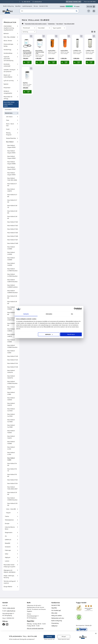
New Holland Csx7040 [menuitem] (11, 410)
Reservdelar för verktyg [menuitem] (8, 98)
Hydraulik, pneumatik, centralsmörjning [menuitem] (8, 59)
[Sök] (77, 11)
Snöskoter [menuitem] (8, 547)
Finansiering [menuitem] (55, 623)
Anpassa (49, 334)
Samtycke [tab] (26, 314)
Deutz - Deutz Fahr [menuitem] (10, 125)
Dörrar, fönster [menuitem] (8, 41)
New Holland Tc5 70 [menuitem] (12, 470)
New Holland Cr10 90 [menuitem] (12, 504)
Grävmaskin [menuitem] (8, 110)
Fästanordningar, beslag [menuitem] (9, 45)
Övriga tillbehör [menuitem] (8, 587)
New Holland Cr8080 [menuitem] (11, 308)
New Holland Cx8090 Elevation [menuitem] (13, 292)
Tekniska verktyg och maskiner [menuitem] (10, 582)
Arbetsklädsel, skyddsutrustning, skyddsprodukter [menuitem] (9, 28)
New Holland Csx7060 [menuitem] (11, 421)
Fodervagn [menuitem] (8, 550)
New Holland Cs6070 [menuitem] (11, 404)
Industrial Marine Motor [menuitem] (10, 528)
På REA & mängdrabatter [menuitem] (8, 92)
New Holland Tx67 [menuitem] (13, 240)
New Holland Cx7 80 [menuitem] (12, 196)
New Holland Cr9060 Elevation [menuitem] (12, 382)
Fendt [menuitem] (8, 129)
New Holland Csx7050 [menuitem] (11, 415)
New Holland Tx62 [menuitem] (13, 222)
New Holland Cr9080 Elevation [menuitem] (12, 346)
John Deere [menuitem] (9, 117)
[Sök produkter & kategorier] (49, 11)
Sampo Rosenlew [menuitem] (11, 138)
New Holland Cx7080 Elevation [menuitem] (12, 270)
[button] (89, 11)
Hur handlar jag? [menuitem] (56, 610)
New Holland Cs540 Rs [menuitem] (11, 371)
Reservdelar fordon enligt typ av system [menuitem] (9, 566)
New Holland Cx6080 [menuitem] (11, 259)
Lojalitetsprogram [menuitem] (27, 6)
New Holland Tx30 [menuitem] (13, 356)
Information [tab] (49, 314)
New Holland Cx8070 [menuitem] (11, 335)
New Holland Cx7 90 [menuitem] (12, 201)
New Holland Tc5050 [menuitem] (11, 432)
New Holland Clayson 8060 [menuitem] (11, 157)
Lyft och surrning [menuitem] (9, 81)
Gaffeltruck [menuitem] (8, 540)
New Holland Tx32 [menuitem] (13, 360)
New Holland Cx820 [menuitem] (11, 459)
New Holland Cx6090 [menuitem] (11, 264)
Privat (64, 637)
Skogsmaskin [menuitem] (9, 533)
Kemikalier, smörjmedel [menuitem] (7, 65)
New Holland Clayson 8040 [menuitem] (11, 168)
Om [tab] (72, 314)
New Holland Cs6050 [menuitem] (11, 399)
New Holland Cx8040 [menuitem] (11, 330)
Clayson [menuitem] (8, 513)
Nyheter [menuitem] (6, 84)
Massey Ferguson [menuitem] (9, 134)
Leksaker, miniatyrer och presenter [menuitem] (10, 71)
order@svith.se (38, 2)
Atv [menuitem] (6, 536)
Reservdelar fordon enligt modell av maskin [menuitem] (9, 104)
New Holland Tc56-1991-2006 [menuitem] (12, 179)
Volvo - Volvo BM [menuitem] (11, 509)
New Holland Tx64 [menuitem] (13, 229)
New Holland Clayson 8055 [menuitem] (11, 152)
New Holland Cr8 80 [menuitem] (12, 297)
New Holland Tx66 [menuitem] (13, 236)
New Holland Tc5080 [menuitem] (11, 443)
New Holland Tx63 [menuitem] (13, 226)
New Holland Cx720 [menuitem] (11, 448)
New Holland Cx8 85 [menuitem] (12, 217)
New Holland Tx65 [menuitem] (13, 233)
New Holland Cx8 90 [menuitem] (12, 324)
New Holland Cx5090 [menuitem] (11, 253)
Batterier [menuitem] (6, 33)
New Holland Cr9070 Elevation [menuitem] (12, 319)
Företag (49, 637)
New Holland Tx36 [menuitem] (13, 367)
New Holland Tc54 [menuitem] (12, 483)
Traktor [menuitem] (7, 516)
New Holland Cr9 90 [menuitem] (12, 493)
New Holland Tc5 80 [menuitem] (12, 475)
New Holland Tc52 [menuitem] (12, 480)
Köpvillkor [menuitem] (18, 6)
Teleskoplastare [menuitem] (9, 520)
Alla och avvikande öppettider (35, 628)
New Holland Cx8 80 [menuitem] (12, 212)
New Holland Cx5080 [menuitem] (11, 248)
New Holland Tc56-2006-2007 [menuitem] (12, 488)
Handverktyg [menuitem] (7, 50)
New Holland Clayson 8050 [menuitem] (11, 174)
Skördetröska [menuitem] (9, 113)
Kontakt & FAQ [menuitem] (44, 6)
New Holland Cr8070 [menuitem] (11, 190)
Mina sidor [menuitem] (54, 613)
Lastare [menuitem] (7, 561)
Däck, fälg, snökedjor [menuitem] (9, 37)
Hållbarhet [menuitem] (54, 626)
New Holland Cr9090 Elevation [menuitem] (12, 499)
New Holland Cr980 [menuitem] (11, 393)
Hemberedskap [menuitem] (8, 53)
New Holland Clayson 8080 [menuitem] (11, 163)
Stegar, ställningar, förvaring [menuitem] (9, 577)
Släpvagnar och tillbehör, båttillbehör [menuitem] (10, 571)
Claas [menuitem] (8, 120)
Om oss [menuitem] (36, 6)
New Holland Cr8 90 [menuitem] (12, 303)
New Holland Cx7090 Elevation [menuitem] (12, 275)
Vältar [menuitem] (7, 554)
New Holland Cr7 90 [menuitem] (12, 185)
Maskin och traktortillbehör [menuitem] (8, 76)
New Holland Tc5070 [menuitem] (11, 437)
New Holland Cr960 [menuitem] (11, 388)
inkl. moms (93, 2)
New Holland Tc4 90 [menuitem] (12, 464)
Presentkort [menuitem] (7, 88)
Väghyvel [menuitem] (8, 557)
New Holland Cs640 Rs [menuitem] (11, 377)
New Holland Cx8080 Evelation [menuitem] (13, 286)
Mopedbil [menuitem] (8, 543)
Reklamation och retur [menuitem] (58, 618)
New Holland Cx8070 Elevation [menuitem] (12, 281)
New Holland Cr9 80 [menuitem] (12, 313)
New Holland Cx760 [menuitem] (11, 453)
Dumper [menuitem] (7, 523)
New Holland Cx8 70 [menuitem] (12, 206)
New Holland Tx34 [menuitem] (13, 363)
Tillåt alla (71, 334)
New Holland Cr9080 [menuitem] (11, 341)
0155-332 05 (27, 2)
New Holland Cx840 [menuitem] (11, 352)
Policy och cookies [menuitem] (57, 616)
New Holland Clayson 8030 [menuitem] (11, 146)
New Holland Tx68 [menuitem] (13, 243)
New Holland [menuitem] (10, 142)
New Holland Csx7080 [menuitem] (11, 426)
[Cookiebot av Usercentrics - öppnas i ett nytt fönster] (75, 309)
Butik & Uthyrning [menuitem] (8, 6)
